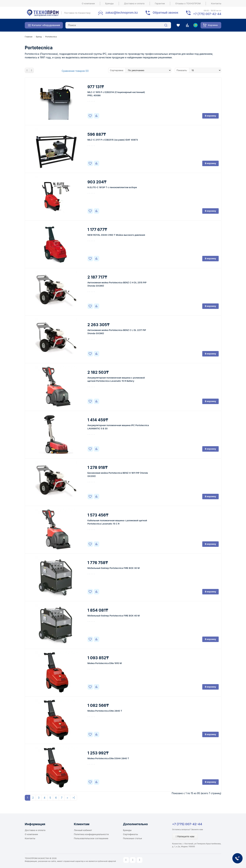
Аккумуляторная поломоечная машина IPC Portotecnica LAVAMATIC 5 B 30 (118, 427)
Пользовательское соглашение (91, 838)
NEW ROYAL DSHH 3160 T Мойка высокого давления (116, 235)
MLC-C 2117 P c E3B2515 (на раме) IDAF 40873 (113, 140)
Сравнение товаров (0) (75, 71)
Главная (29, 37)
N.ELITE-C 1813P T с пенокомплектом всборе (112, 187)
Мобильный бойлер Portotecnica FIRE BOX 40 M (114, 616)
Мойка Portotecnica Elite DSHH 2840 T (108, 758)
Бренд (39, 37)
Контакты (216, 3)
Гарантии (160, 3)
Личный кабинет (83, 830)
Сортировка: (117, 70)
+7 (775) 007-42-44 (187, 824)
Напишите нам (185, 836)
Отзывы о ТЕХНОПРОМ (188, 3)
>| (74, 798)
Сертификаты (130, 834)
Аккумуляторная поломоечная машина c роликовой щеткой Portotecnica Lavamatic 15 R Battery (116, 379)
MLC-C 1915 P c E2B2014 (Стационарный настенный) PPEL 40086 (116, 94)
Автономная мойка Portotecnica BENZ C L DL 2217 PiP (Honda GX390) (117, 332)
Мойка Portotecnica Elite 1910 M (105, 663)
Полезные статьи (132, 838)
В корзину (210, 116)
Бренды (109, 3)
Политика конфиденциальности (91, 834)
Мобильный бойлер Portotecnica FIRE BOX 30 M (114, 568)
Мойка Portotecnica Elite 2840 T (105, 711)
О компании (88, 3)
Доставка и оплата (134, 3)
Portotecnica (51, 37)
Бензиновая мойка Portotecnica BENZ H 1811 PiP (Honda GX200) (118, 474)
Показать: (182, 70)
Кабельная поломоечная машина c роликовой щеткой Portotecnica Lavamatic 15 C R (117, 522)
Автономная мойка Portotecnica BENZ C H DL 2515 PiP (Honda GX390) (117, 284)
